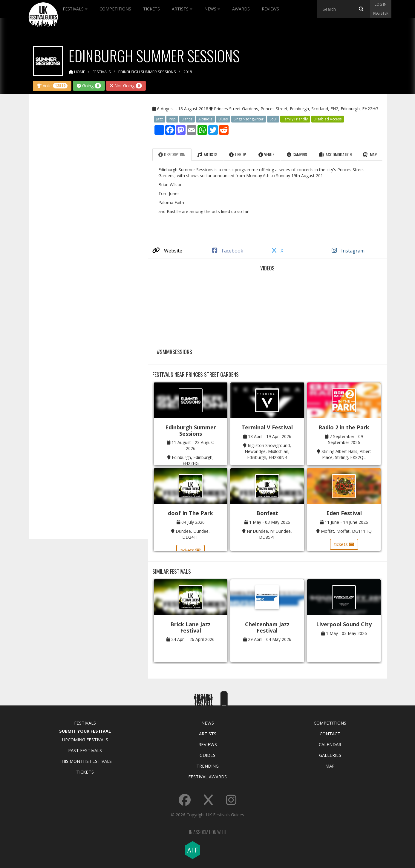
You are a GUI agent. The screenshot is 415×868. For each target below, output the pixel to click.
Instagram (348, 251)
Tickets (151, 9)
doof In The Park (190, 513)
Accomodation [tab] (335, 154)
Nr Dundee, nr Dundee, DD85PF (269, 534)
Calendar (330, 744)
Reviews (270, 9)
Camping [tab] (297, 154)
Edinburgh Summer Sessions (191, 430)
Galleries (330, 755)
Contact (330, 734)
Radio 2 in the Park (344, 427)
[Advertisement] (84, 192)
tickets (190, 550)
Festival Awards (207, 777)
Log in (381, 4)
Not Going (126, 86)
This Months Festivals (85, 761)
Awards (241, 9)
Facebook (228, 251)
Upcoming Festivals (85, 740)
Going (89, 86)
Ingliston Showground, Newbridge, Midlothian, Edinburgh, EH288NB (268, 451)
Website (167, 251)
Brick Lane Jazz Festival (190, 627)
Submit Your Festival (85, 731)
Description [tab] (172, 154)
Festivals (75, 9)
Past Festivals (85, 750)
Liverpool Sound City (344, 624)
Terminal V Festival (267, 427)
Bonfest (267, 513)
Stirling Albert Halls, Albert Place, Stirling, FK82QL (346, 454)
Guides (207, 755)
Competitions (115, 9)
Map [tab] (370, 154)
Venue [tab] (266, 154)
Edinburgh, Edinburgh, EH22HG (193, 460)
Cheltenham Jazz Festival (267, 627)
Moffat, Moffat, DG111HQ (346, 531)
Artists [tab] (207, 154)
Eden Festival (344, 513)
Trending (207, 766)
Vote (52, 86)
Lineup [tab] (238, 154)
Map (330, 766)
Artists (182, 9)
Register (381, 13)
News (212, 9)
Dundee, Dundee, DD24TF (193, 534)
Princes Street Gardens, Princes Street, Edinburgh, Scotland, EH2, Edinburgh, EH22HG (296, 109)
